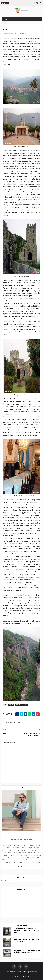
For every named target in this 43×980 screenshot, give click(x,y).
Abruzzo (11, 705)
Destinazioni (19, 705)
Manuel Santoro (22, 972)
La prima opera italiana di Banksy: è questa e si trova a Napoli (26, 930)
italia (26, 705)
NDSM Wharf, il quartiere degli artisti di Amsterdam (27, 951)
